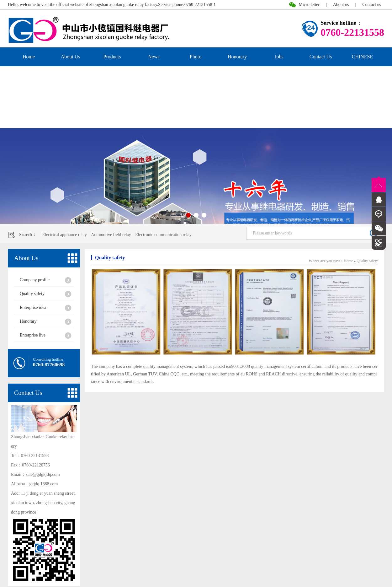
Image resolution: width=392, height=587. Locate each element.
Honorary (237, 57)
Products (112, 57)
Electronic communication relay (163, 235)
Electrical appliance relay (64, 235)
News (154, 57)
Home (29, 57)
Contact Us (321, 57)
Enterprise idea (33, 307)
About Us (71, 57)
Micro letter (309, 5)
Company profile (35, 280)
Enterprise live (33, 335)
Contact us (372, 5)
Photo (196, 57)
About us (341, 5)
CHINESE (363, 57)
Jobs (279, 57)
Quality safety (32, 294)
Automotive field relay (111, 235)
